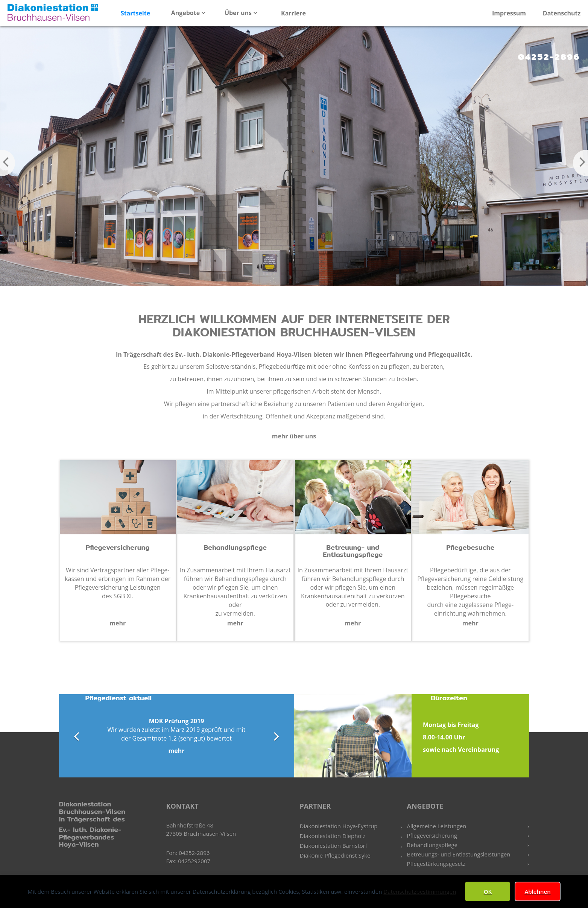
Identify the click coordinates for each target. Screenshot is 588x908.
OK (488, 891)
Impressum (509, 13)
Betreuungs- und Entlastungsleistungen (459, 854)
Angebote (186, 13)
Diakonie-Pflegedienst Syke (335, 855)
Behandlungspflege (432, 845)
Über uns (239, 13)
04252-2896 (549, 57)
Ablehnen (537, 891)
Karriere (293, 13)
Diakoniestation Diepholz (333, 836)
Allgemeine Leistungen (437, 826)
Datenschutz (562, 13)
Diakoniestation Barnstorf (334, 846)
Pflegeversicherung (432, 835)
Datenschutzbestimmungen (420, 891)
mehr (118, 623)
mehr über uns (294, 436)
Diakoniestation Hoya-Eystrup (339, 826)
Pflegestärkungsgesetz (436, 864)
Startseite (135, 13)
